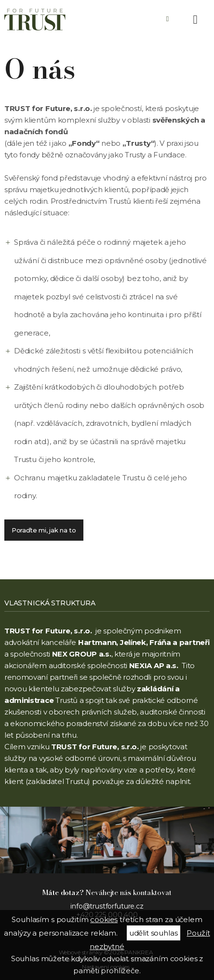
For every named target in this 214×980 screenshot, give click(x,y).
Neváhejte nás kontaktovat (107, 892)
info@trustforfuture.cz (107, 906)
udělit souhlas (154, 933)
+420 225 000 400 (167, 19)
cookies (104, 919)
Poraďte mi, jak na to (44, 530)
